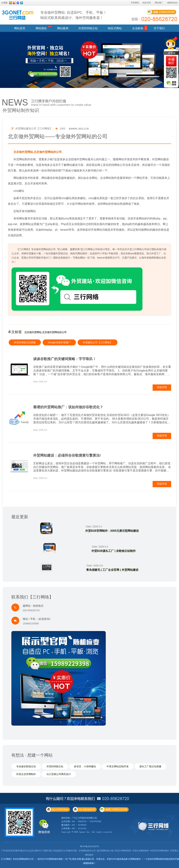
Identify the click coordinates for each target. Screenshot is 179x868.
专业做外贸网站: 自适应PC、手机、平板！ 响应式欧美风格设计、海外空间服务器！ (74, 15)
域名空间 (147, 3)
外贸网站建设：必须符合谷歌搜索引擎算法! (67, 455)
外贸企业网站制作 (141, 851)
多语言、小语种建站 (85, 766)
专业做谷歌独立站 (26, 766)
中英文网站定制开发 (118, 766)
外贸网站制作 (134, 859)
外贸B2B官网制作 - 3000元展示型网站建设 (112, 531)
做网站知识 (172, 3)
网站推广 (159, 3)
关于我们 (159, 28)
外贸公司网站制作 (123, 851)
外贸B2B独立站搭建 (25, 342)
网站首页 (20, 28)
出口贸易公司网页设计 (59, 774)
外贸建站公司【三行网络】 (98, 342)
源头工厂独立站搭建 (150, 766)
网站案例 (63, 28)
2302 (60, 128)
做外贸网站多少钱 (105, 851)
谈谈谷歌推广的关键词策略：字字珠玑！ (65, 359)
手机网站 (135, 3)
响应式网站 (115, 28)
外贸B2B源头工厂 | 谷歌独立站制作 (113, 551)
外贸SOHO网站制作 (160, 851)
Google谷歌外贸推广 (59, 342)
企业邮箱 (138, 28)
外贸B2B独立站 (88, 28)
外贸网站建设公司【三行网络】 (32, 128)
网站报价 (41, 28)
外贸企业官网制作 (26, 774)
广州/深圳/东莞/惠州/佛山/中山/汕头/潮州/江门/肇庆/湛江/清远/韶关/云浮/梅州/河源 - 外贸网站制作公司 (48, 851)
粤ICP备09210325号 (89, 846)
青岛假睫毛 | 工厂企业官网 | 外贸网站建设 (112, 570)
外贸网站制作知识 (21, 110)
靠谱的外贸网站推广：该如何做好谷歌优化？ (68, 407)
